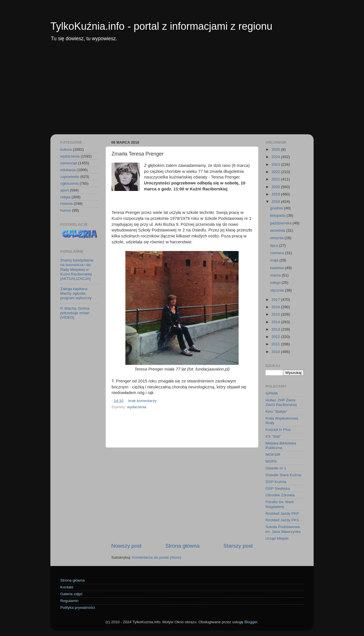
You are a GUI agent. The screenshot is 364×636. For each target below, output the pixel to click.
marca (276, 275)
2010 (276, 352)
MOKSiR (273, 455)
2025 (276, 149)
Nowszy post (126, 546)
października (281, 223)
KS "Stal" (273, 436)
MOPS (271, 461)
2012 (276, 337)
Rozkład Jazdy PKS (282, 520)
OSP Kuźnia (276, 482)
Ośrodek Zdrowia (280, 495)
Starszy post (238, 546)
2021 (276, 179)
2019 (276, 194)
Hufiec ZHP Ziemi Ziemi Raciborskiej (281, 402)
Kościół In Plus (278, 430)
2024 (276, 157)
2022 (276, 172)
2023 (276, 164)
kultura (66, 149)
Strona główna (182, 546)
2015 (276, 314)
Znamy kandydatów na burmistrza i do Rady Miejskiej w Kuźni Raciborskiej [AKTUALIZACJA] (77, 269)
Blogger (251, 622)
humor (66, 210)
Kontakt (67, 587)
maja (275, 260)
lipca (275, 245)
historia (67, 204)
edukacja (68, 170)
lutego (276, 283)
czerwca (278, 253)
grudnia (277, 208)
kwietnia (278, 268)
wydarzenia (137, 407)
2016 (276, 307)
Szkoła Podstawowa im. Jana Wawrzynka (283, 529)
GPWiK (272, 393)
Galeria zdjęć (71, 594)
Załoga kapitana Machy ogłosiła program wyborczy (76, 293)
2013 (276, 329)
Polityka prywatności (78, 608)
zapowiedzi (70, 177)
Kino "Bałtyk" (276, 411)
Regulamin (69, 601)
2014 (276, 322)
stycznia (278, 290)
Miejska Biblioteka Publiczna (281, 445)
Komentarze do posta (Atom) (157, 557)
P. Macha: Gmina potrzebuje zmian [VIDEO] (75, 313)
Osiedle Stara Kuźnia (283, 475)
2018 (276, 202)
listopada (278, 215)
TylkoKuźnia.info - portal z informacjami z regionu (161, 26)
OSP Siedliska (278, 489)
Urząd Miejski (277, 538)
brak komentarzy (142, 401)
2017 (276, 300)
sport (65, 190)
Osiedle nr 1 (276, 468)
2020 (276, 187)
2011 (276, 344)
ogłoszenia (69, 183)
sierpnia (277, 238)
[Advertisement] (182, 92)
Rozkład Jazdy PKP (282, 513)
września (278, 230)
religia (65, 197)
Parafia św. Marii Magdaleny (280, 504)
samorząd (69, 163)
